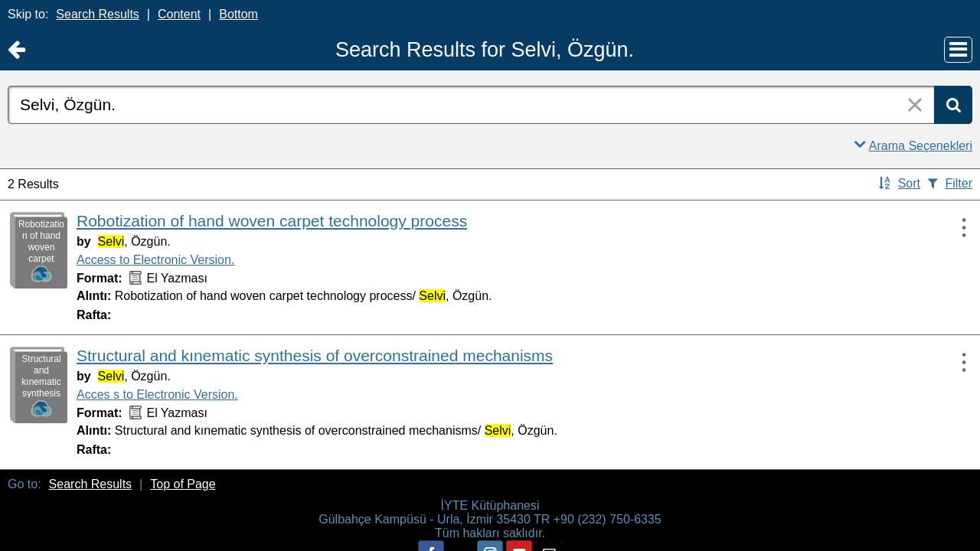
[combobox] (471, 105)
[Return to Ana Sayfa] (16, 50)
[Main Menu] (958, 50)
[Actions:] (957, 227)
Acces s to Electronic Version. (157, 395)
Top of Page (183, 484)
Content (179, 14)
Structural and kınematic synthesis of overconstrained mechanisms (315, 355)
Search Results (98, 14)
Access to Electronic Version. (155, 260)
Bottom (238, 14)
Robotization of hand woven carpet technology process (272, 221)
